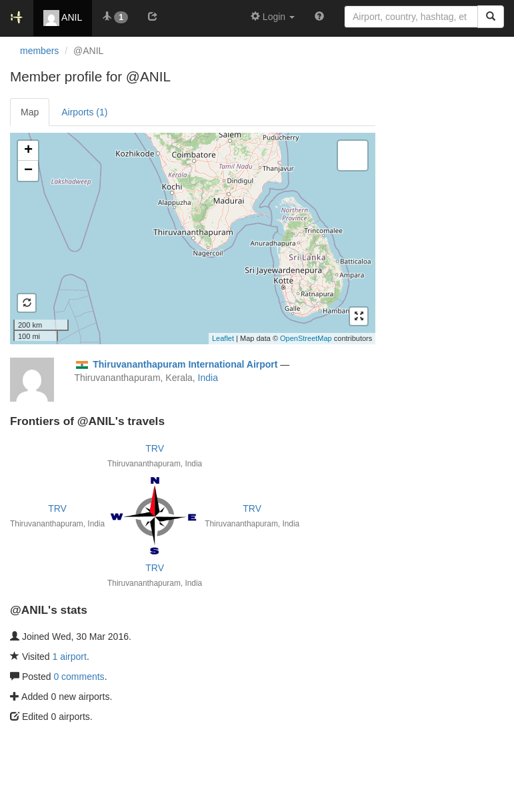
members (39, 51)
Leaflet (223, 338)
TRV (155, 448)
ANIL (63, 18)
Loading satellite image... (191, 238)
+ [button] (28, 151)
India (208, 378)
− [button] (28, 171)
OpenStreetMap (306, 338)
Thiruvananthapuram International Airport (185, 364)
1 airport (70, 657)
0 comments (79, 677)
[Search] (491, 17)
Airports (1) (84, 112)
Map (30, 112)
